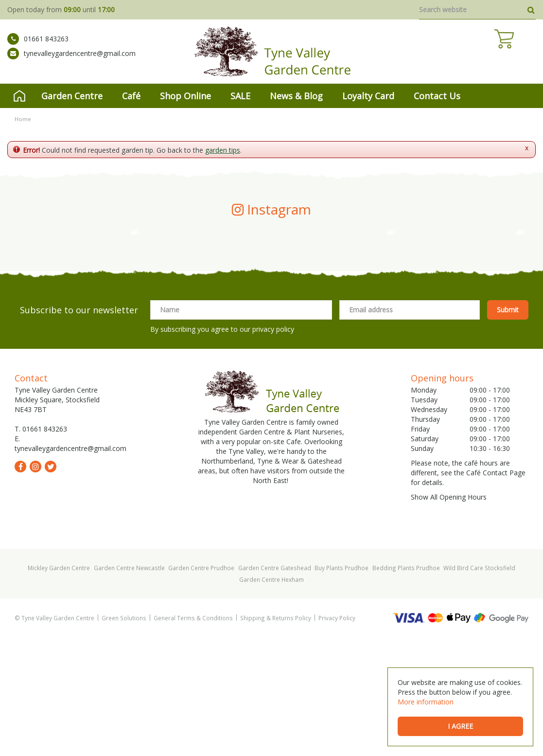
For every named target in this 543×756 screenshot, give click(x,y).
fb (20, 585)
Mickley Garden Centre (59, 686)
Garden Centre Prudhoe (201, 686)
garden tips (223, 150)
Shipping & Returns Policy (276, 737)
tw (51, 585)
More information (426, 702)
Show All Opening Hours (449, 616)
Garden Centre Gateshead (275, 686)
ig (35, 585)
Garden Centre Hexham (271, 698)
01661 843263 (38, 46)
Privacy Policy (337, 737)
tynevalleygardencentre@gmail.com (71, 61)
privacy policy (273, 448)
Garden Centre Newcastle (129, 686)
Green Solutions (124, 737)
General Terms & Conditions (193, 737)
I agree (460, 726)
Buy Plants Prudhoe (342, 686)
